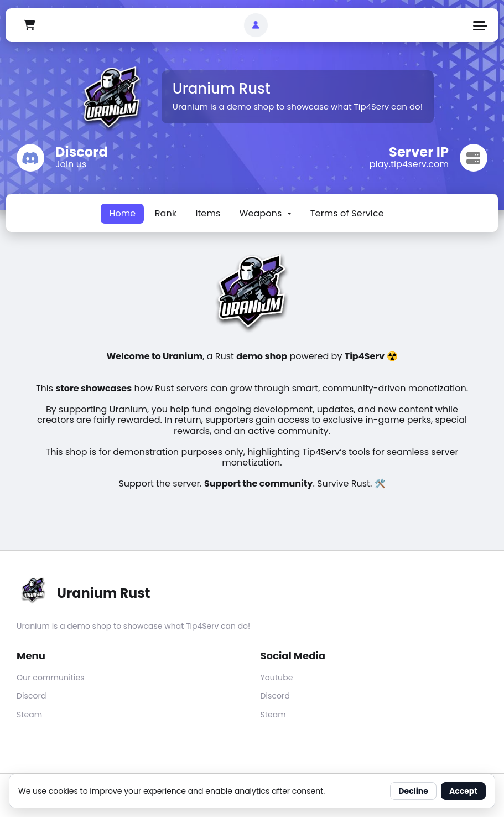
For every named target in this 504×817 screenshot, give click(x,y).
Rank (166, 213)
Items (208, 213)
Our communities (51, 678)
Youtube (277, 678)
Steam (29, 715)
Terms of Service (347, 213)
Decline (413, 791)
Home (122, 213)
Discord (32, 696)
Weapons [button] (262, 213)
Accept (463, 791)
